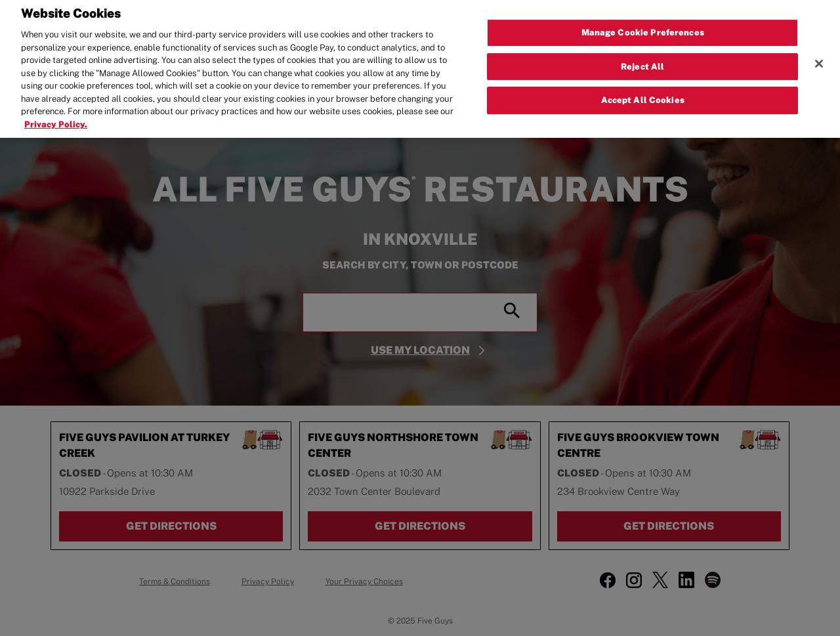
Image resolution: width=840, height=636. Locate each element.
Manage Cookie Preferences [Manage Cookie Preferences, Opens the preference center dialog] (643, 27)
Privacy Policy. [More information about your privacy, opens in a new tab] (56, 119)
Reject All (642, 61)
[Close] (819, 58)
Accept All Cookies (643, 95)
